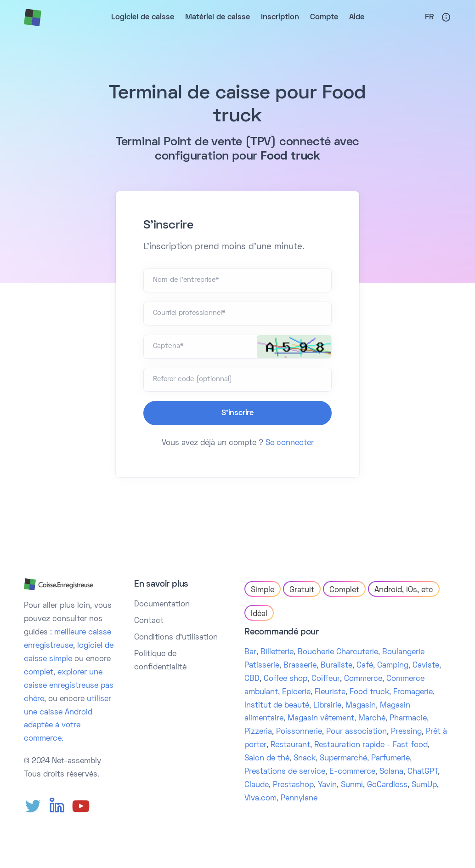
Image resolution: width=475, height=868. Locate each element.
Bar (250, 652)
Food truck (369, 692)
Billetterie (277, 652)
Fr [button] (429, 17)
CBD (252, 679)
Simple (263, 590)
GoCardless (387, 785)
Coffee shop (286, 679)
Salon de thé (267, 759)
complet (39, 673)
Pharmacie (408, 719)
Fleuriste (330, 692)
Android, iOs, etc (404, 590)
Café (365, 666)
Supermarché (343, 759)
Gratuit (302, 590)
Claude (257, 785)
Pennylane (299, 799)
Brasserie (300, 666)
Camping (393, 666)
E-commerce (352, 772)
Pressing (406, 732)
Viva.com (260, 799)
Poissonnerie (299, 732)
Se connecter (290, 443)
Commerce (363, 679)
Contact (149, 621)
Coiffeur (326, 679)
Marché (372, 719)
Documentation (162, 605)
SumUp (424, 785)
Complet (344, 590)
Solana (391, 772)
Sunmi (352, 785)
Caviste (426, 666)
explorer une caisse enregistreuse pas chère (69, 686)
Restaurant (290, 745)
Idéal (259, 614)
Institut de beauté (277, 706)
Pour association (356, 732)
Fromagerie (413, 692)
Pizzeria (258, 732)
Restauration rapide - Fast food (371, 745)
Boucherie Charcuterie (338, 652)
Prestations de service (285, 772)
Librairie (327, 706)
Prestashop (293, 785)
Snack (305, 759)
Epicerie (296, 692)
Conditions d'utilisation (176, 638)
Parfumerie (390, 759)
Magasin (361, 706)
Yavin (327, 785)
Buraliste (336, 666)
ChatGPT (423, 772)
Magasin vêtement (321, 719)
